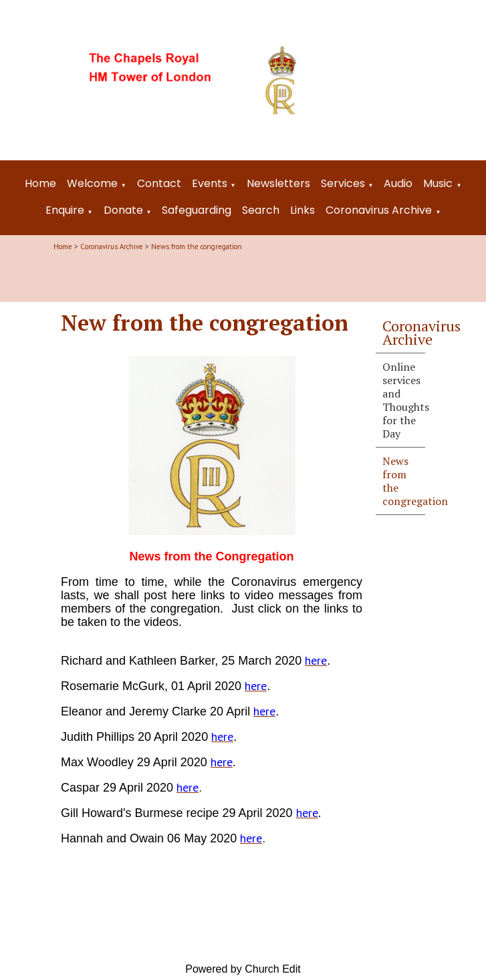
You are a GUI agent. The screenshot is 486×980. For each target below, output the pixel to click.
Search (261, 210)
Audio (398, 183)
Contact (159, 183)
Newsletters (278, 183)
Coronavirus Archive (379, 210)
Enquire (65, 210)
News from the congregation (197, 247)
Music (438, 183)
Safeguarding (197, 210)
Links (302, 210)
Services (343, 183)
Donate (123, 210)
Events (210, 183)
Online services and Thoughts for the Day (404, 400)
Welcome (92, 183)
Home (40, 183)
